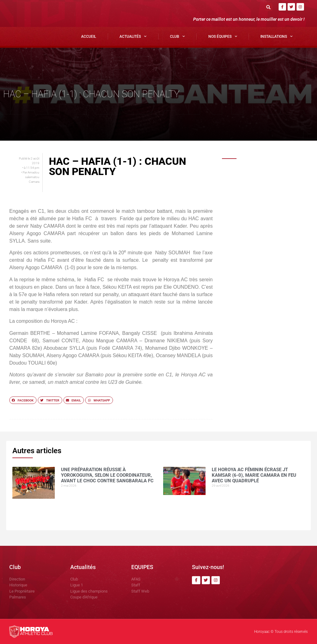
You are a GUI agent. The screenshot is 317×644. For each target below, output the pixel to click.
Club (177, 36)
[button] (269, 7)
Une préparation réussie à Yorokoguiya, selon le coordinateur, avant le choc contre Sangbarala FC (271, 177)
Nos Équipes (223, 36)
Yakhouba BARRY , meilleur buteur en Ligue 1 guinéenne (270, 263)
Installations (276, 36)
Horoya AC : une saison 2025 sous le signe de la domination (273, 233)
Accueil (89, 37)
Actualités (133, 36)
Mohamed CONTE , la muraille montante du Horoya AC (271, 292)
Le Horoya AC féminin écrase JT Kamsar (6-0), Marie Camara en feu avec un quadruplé (273, 206)
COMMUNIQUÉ (256, 319)
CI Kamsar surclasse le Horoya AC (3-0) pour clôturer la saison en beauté (274, 354)
